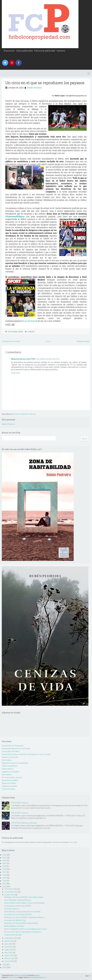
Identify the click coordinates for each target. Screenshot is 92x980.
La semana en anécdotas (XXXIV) (18, 914)
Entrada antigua (83, 341)
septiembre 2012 (11, 938)
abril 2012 (8, 952)
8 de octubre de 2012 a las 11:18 (48, 359)
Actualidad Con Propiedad (13, 746)
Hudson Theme (13, 977)
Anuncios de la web (10, 757)
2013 (4, 884)
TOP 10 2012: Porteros (20, 803)
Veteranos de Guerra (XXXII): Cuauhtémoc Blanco (24, 917)
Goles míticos (8, 769)
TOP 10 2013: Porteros (20, 813)
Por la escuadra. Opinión (15, 331)
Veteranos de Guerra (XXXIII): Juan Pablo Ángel (24, 897)
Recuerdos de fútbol (10, 780)
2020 (5, 863)
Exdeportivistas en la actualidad (15, 763)
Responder (16, 373)
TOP (88, 976)
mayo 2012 (9, 950)
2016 (4, 875)
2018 (4, 869)
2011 (4, 965)
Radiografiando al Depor (14, 926)
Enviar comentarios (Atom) (24, 414)
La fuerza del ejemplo (13, 935)
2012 (4, 887)
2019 (4, 866)
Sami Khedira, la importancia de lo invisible (22, 912)
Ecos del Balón (30, 321)
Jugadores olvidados (10, 772)
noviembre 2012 (11, 892)
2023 (4, 855)
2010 (4, 967)
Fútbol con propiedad (20, 975)
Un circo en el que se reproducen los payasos (45, 83)
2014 (4, 881)
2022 (5, 858)
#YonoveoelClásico (15, 216)
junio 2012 (9, 947)
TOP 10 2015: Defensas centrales (24, 823)
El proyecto (9, 51)
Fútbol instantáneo (10, 766)
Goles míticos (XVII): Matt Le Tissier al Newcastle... (25, 903)
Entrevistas (6, 760)
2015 (4, 878)
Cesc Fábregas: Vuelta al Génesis (18, 900)
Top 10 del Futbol (9, 789)
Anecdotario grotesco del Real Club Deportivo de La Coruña (26, 754)
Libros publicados (24, 51)
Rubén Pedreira (34, 88)
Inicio (48, 341)
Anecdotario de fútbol (11, 751)
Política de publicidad (45, 51)
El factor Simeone (12, 909)
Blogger (37, 975)
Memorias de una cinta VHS (23, 359)
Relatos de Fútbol (9, 783)
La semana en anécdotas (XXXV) (18, 906)
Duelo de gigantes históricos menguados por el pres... (26, 929)
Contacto (61, 51)
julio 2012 (8, 944)
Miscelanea (7, 775)
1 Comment (31, 331)
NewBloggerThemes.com (38, 977)
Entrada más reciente (11, 341)
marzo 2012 (9, 955)
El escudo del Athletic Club (15, 920)
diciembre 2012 (11, 889)
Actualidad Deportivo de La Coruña (16, 749)
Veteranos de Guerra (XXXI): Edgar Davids (21, 923)
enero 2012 (9, 961)
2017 (4, 872)
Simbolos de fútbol (10, 786)
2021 (4, 860)
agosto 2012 (9, 941)
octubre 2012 (10, 895)
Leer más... (74, 842)
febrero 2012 (9, 958)
